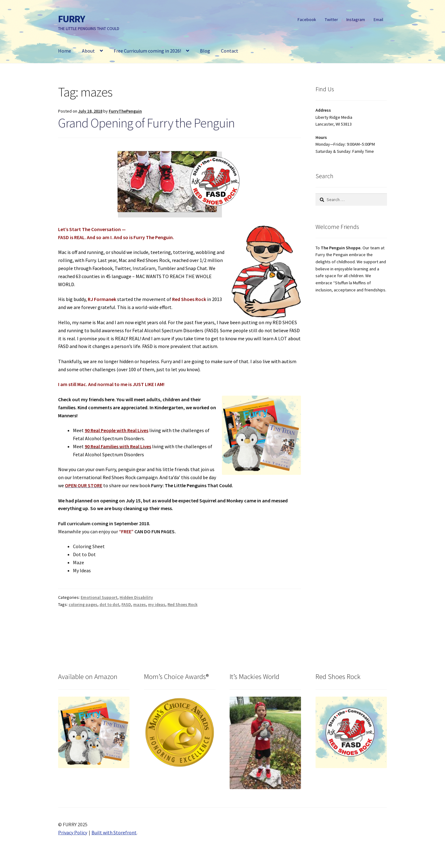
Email (378, 19)
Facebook (307, 19)
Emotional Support (99, 597)
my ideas (157, 604)
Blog (205, 51)
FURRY (72, 19)
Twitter (331, 19)
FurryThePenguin (125, 111)
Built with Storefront (114, 832)
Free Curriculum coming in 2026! (147, 51)
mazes (140, 604)
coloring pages (83, 604)
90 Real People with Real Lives (117, 430)
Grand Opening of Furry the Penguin (146, 123)
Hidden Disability (136, 597)
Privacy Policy (73, 832)
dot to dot (109, 604)
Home (65, 51)
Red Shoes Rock (182, 604)
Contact (230, 51)
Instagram (356, 19)
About (88, 51)
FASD (126, 604)
